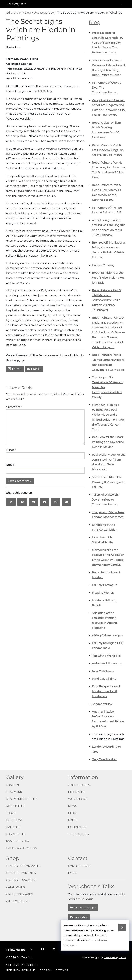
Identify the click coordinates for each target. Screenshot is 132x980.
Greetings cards (20, 894)
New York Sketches (22, 799)
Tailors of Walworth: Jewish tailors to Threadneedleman (105, 500)
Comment (14, 407)
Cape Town (15, 820)
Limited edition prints (24, 866)
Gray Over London (104, 759)
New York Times (103, 671)
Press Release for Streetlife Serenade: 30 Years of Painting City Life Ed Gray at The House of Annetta (108, 43)
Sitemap (62, 970)
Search (46, 970)
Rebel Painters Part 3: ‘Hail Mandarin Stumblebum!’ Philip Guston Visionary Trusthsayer (107, 300)
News (73, 806)
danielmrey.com (115, 957)
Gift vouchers (18, 901)
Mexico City (15, 806)
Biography (77, 792)
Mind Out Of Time (104, 679)
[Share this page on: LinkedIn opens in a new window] (33, 502)
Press (73, 820)
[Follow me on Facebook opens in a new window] (43, 949)
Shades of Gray (102, 704)
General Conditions (22, 965)
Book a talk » (79, 917)
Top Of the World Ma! (106, 656)
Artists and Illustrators (107, 663)
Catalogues (15, 887)
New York (14, 792)
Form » (15, 369)
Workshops (78, 799)
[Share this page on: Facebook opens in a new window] (22, 502)
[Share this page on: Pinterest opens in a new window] (44, 502)
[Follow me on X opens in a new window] (31, 949)
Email (11, 465)
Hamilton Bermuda (21, 848)
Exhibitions (77, 827)
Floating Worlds (103, 593)
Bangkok (13, 827)
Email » (34, 369)
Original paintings (21, 873)
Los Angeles (16, 834)
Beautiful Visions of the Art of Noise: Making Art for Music (108, 278)
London (13, 785)
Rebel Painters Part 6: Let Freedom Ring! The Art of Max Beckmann (108, 150)
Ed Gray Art (16, 4)
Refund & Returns (21, 970)
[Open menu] (122, 4)
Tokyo (11, 813)
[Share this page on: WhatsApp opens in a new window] (56, 502)
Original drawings (21, 880)
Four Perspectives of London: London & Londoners (106, 691)
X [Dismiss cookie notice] (122, 928)
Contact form (79, 866)
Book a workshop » (83, 907)
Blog (95, 22)
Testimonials (78, 834)
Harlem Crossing (103, 265)
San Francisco (18, 841)
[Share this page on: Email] (67, 502)
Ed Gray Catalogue (105, 585)
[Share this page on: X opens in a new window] (11, 502)
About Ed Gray (80, 785)
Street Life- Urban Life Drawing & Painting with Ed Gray (109, 482)
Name (11, 450)
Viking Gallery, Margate (108, 636)
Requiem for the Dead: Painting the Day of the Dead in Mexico (108, 442)
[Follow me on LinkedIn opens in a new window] (54, 949)
